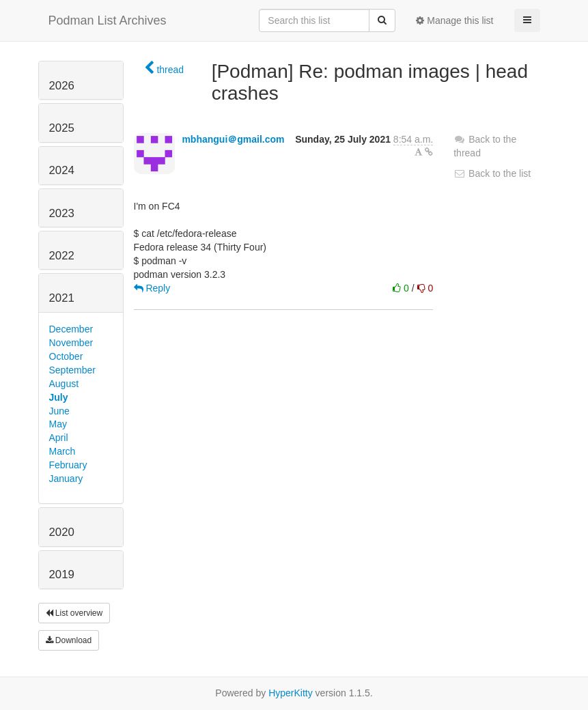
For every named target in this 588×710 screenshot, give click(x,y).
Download (69, 640)
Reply (152, 288)
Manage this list (454, 20)
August (64, 384)
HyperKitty (291, 693)
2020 (62, 532)
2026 (62, 86)
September (72, 370)
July (59, 397)
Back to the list (492, 173)
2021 (62, 298)
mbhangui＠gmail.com (233, 139)
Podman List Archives (108, 20)
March (62, 451)
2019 (62, 574)
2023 (62, 213)
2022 (62, 256)
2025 (62, 128)
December (71, 329)
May (58, 424)
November (71, 343)
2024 (62, 170)
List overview (74, 613)
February (68, 465)
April (59, 438)
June (59, 411)
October (66, 356)
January (66, 479)
